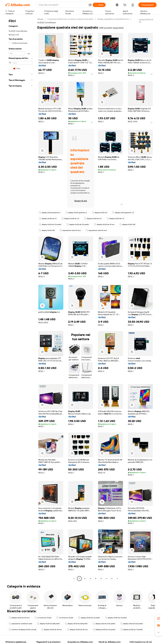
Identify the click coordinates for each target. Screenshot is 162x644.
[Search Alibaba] (62, 5)
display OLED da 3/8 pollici (48, 624)
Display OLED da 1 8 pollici (132, 630)
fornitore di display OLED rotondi (22, 630)
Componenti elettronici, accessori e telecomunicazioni (70, 19)
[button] (90, 5)
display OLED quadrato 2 (50, 213)
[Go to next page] (117, 579)
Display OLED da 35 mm (52, 630)
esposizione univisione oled (20, 624)
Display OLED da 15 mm (104, 224)
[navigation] (21, 299)
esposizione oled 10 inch (70, 230)
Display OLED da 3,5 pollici (104, 630)
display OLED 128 (127, 224)
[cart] (125, 5)
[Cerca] (99, 5)
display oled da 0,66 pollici (104, 624)
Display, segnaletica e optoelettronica (113, 19)
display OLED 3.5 (100, 213)
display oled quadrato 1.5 (123, 213)
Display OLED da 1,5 (48, 219)
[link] (158, 618)
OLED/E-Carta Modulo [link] (47, 23)
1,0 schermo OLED (43, 618)
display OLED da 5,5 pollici (50, 224)
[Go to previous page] (74, 579)
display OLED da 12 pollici (89, 618)
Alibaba (40, 19)
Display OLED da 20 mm (19, 618)
